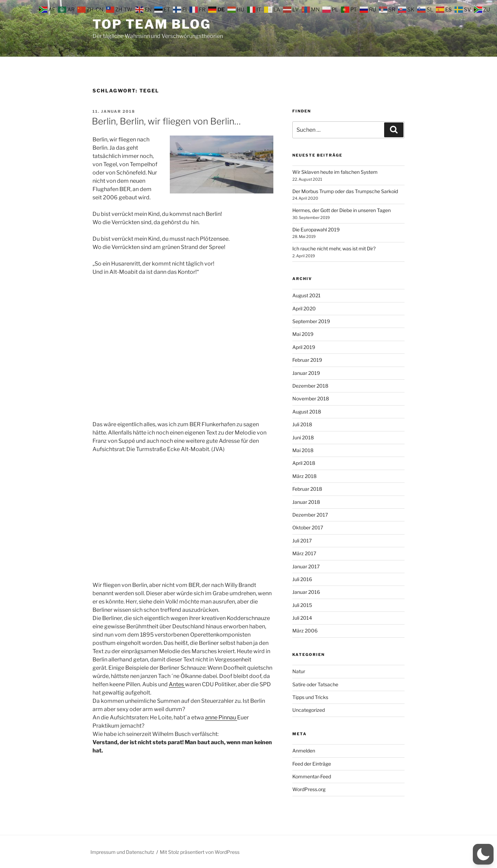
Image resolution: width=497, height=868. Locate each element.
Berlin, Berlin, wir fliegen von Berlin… (166, 121)
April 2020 (304, 308)
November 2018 (311, 398)
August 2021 (306, 295)
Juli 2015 (302, 605)
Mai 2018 (303, 450)
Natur (299, 671)
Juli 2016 (302, 579)
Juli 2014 (302, 618)
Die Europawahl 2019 (316, 230)
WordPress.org (309, 789)
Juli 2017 (302, 541)
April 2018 (304, 463)
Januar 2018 (306, 502)
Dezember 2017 (310, 515)
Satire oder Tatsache (315, 684)
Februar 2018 (307, 489)
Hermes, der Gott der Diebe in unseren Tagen (342, 210)
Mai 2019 (303, 334)
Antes (177, 684)
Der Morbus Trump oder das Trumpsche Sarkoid (345, 191)
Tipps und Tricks (310, 697)
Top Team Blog (152, 24)
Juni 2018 (303, 437)
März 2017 (304, 553)
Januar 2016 (306, 592)
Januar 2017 (306, 566)
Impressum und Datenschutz (122, 852)
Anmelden (304, 751)
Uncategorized (309, 710)
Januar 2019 (306, 373)
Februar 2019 (307, 360)
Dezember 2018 (310, 386)
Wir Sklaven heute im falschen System (335, 172)
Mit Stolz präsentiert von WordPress (200, 852)
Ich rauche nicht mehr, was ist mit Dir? (334, 248)
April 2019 (304, 347)
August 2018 (307, 412)
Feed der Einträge (312, 764)
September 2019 (311, 321)
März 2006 (305, 631)
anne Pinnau (221, 717)
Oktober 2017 (308, 527)
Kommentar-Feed (312, 776)
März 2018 (304, 476)
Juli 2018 (302, 424)
